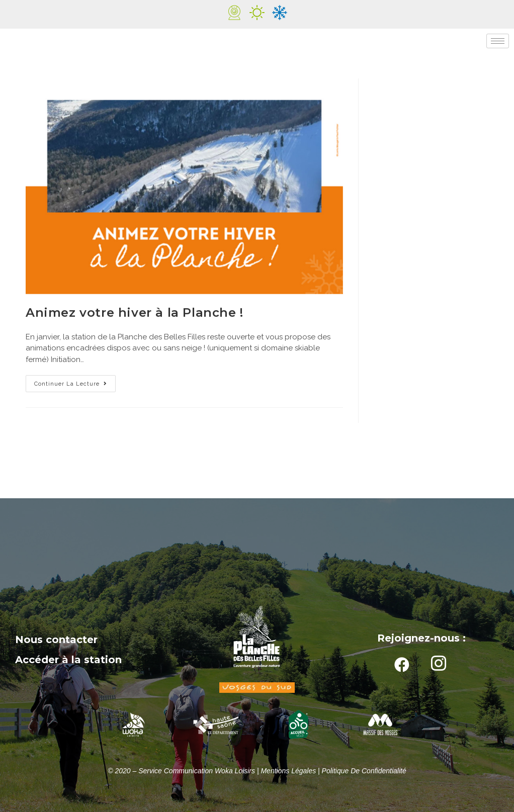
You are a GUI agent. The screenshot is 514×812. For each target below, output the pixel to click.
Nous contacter (56, 640)
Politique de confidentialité (364, 771)
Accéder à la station (68, 660)
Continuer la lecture (75, 381)
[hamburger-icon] (498, 41)
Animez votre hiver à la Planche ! (135, 312)
